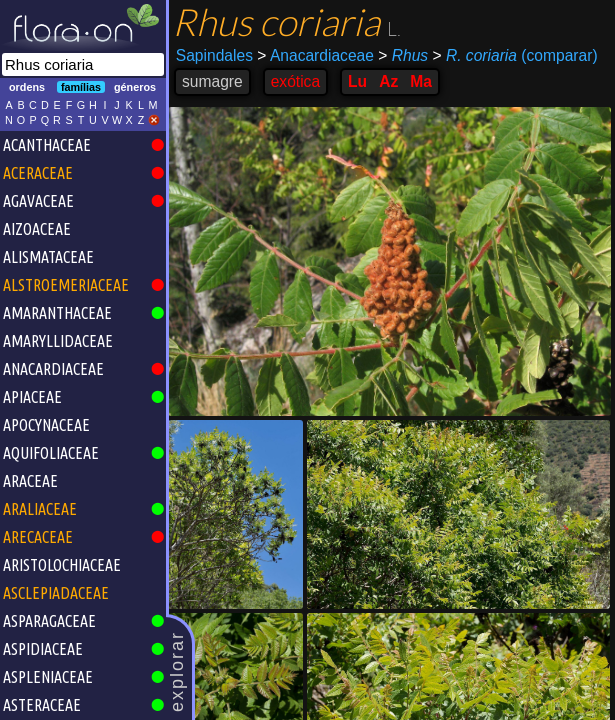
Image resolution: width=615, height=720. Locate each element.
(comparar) (514, 56)
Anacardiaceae (315, 55)
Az (388, 81)
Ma (421, 81)
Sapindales (214, 55)
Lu (357, 81)
